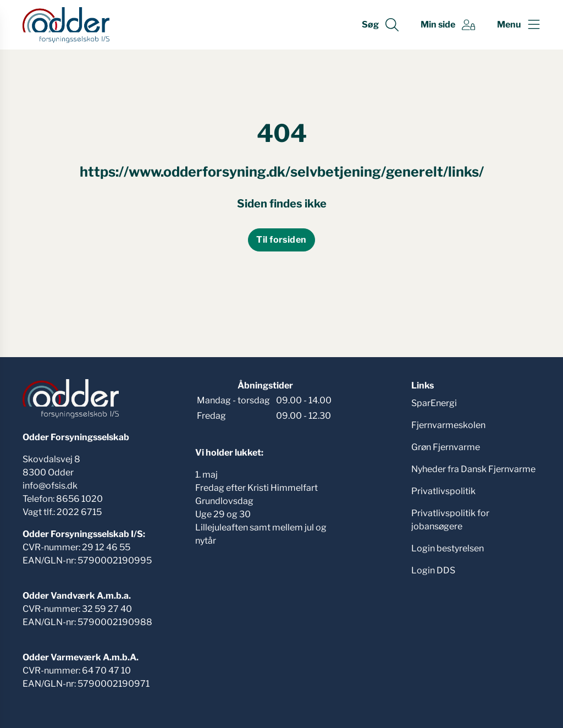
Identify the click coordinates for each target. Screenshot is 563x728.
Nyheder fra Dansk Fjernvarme (473, 469)
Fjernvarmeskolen (448, 425)
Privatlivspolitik (443, 491)
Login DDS (433, 570)
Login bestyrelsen (448, 548)
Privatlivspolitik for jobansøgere (450, 520)
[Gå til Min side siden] (448, 25)
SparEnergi (434, 403)
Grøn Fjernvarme (446, 447)
